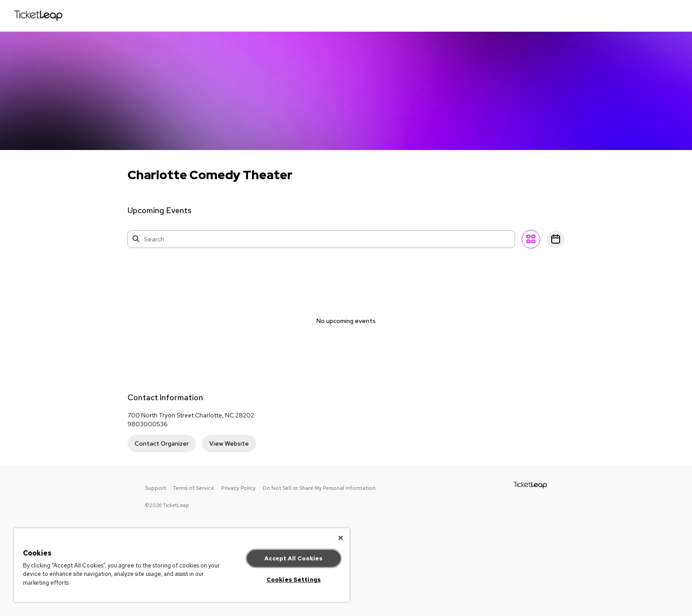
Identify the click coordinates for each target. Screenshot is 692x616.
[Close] (341, 538)
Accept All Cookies (293, 558)
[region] (182, 565)
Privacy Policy (238, 488)
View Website (229, 443)
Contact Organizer (162, 443)
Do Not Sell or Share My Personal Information (319, 488)
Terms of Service (194, 488)
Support (156, 488)
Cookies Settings (294, 580)
